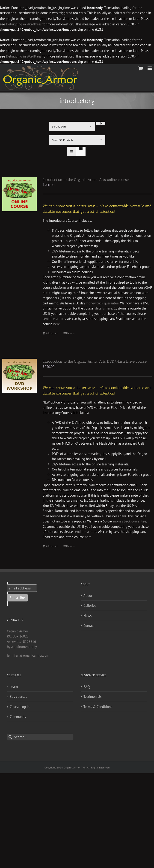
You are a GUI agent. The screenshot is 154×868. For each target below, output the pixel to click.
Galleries (90, 605)
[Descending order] (101, 122)
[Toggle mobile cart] (141, 67)
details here (103, 307)
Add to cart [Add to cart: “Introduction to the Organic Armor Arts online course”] (52, 332)
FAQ (87, 686)
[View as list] (81, 148)
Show (63, 139)
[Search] (10, 736)
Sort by (59, 126)
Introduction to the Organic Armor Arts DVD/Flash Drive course (95, 360)
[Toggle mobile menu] (150, 67)
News (87, 615)
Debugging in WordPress (24, 24)
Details (70, 332)
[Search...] (40, 736)
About (88, 595)
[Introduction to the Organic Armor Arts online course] (19, 193)
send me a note (54, 318)
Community (18, 716)
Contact (89, 625)
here (57, 323)
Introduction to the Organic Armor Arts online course (86, 179)
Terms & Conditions (98, 706)
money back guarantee (102, 302)
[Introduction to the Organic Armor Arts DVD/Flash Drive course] (19, 375)
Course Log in (20, 706)
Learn (14, 686)
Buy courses (18, 696)
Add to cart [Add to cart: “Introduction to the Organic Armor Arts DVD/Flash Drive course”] (52, 545)
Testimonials (92, 696)
